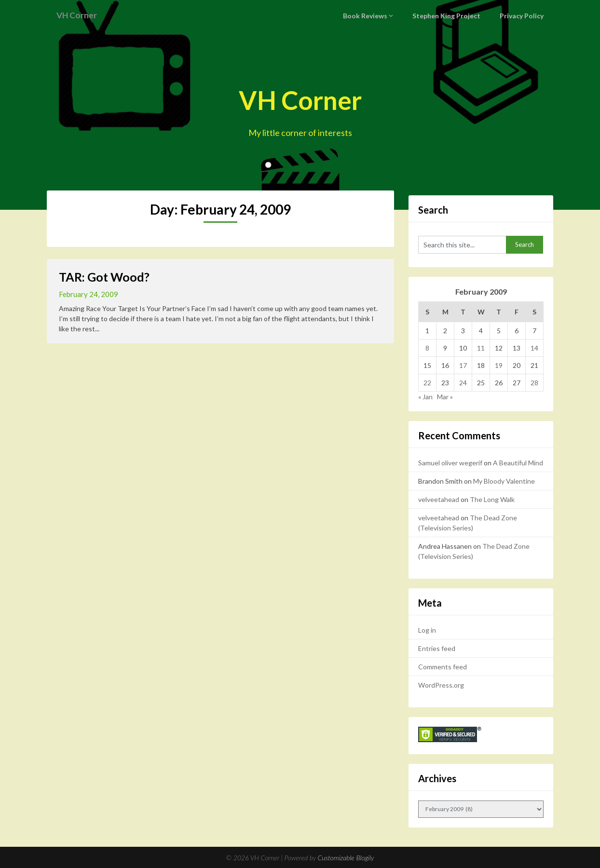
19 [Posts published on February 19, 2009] (499, 365)
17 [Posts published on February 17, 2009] (463, 365)
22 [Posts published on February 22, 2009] (427, 383)
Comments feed (443, 667)
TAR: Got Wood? (104, 277)
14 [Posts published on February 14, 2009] (534, 348)
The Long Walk (492, 499)
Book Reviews (372, 16)
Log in (427, 630)
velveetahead (439, 499)
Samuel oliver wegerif (450, 463)
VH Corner (80, 15)
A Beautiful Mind (518, 463)
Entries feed (437, 648)
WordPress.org (441, 685)
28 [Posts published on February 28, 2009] (534, 383)
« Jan (425, 397)
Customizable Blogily (346, 858)
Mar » (445, 397)
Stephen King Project (451, 16)
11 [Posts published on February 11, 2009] (481, 348)
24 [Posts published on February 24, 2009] (463, 383)
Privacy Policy (523, 16)
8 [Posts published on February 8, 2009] (427, 348)
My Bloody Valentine (504, 481)
